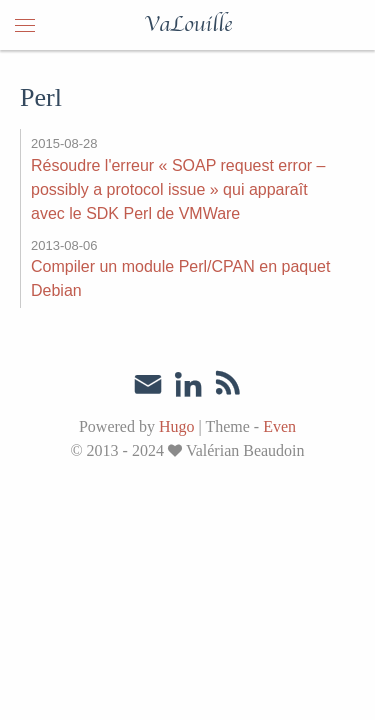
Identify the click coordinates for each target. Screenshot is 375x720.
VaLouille (188, 25)
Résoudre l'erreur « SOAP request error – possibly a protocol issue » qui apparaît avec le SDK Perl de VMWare (178, 189)
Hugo (177, 426)
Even (279, 426)
